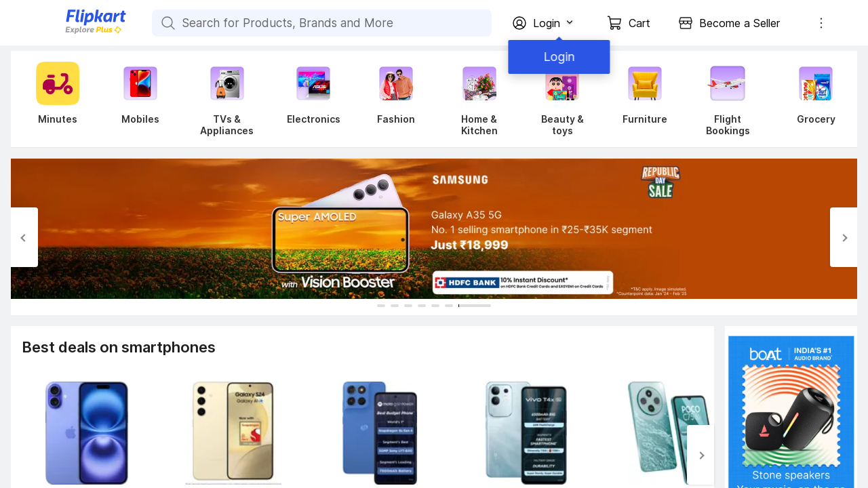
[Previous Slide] (24, 237)
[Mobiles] (140, 99)
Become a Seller (739, 23)
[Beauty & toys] (562, 99)
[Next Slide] (844, 237)
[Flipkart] (73, 32)
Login (556, 57)
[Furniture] (645, 99)
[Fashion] (396, 99)
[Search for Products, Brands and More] (167, 23)
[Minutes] (55, 99)
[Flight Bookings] (728, 99)
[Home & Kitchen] (479, 99)
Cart (639, 23)
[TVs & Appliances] (227, 99)
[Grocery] (813, 99)
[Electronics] (313, 99)
